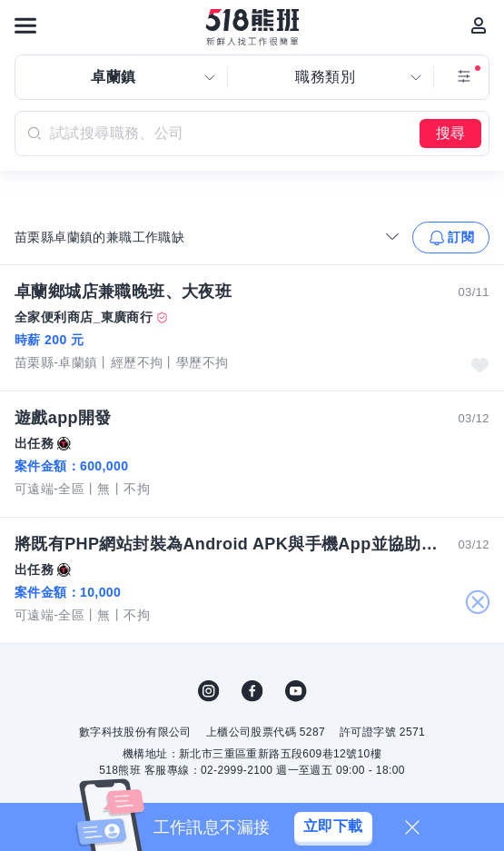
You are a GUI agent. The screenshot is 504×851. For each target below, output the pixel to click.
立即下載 (333, 826)
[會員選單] (479, 25)
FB (252, 691)
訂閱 (461, 237)
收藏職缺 (479, 365)
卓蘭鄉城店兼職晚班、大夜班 (123, 292)
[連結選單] (25, 25)
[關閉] (412, 827)
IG (209, 691)
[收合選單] (392, 236)
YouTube (296, 691)
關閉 (477, 603)
